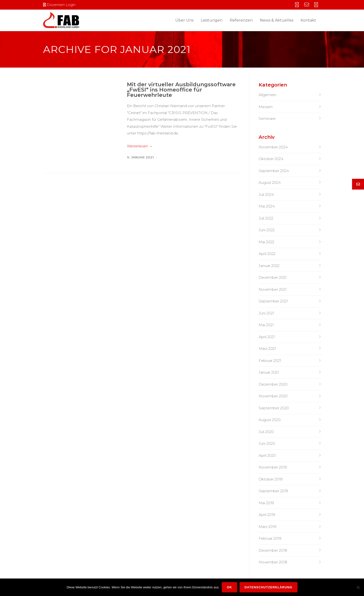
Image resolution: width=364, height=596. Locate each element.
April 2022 (267, 254)
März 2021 (267, 349)
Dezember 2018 (273, 550)
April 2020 (267, 455)
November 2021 (273, 289)
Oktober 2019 (271, 479)
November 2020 (273, 396)
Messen (266, 107)
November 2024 (273, 147)
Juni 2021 (266, 313)
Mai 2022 (266, 242)
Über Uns (184, 20)
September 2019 (273, 491)
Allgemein (267, 95)
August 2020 (270, 420)
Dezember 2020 (273, 384)
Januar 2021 (269, 372)
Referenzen (241, 20)
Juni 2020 (267, 443)
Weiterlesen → (140, 146)
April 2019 (267, 515)
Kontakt (308, 20)
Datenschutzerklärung (268, 587)
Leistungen (212, 20)
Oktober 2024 (271, 159)
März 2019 (267, 527)
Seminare (267, 119)
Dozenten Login (59, 5)
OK (229, 587)
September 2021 (273, 301)
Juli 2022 (266, 218)
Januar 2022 (269, 266)
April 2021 (267, 337)
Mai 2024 (267, 206)
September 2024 (274, 171)
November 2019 (273, 467)
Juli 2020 (266, 432)
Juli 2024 (266, 194)
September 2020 (274, 408)
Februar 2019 (270, 538)
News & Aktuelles (277, 20)
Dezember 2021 (273, 277)
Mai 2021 (266, 325)
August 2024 (270, 182)
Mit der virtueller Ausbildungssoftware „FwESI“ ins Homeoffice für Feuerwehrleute (181, 90)
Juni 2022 (267, 230)
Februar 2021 (270, 361)
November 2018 (273, 562)
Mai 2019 (266, 503)
